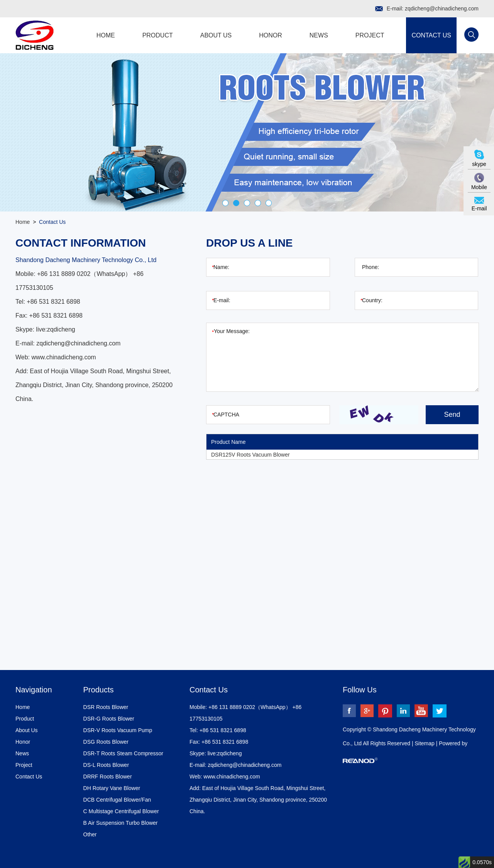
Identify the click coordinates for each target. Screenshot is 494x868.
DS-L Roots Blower (106, 765)
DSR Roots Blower (106, 707)
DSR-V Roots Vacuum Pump (118, 730)
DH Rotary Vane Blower (112, 788)
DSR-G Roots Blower (109, 719)
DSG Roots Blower (106, 742)
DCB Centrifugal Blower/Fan (117, 800)
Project (370, 35)
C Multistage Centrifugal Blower (121, 811)
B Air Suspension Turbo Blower (121, 823)
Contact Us (431, 35)
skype (479, 164)
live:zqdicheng (55, 329)
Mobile (479, 187)
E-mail (479, 208)
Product (158, 35)
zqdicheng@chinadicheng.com (442, 8)
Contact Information (81, 243)
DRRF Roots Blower (108, 777)
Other (90, 834)
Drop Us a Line (250, 243)
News (319, 35)
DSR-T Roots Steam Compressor (123, 753)
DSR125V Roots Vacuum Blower (250, 455)
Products (99, 690)
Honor (271, 35)
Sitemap (425, 743)
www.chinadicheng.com (64, 357)
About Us (216, 35)
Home (106, 35)
